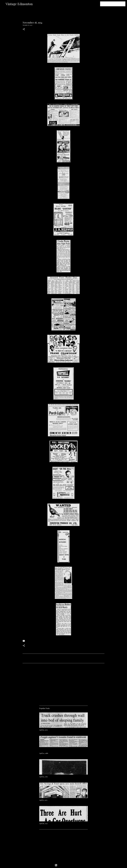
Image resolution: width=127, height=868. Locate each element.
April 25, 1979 (43, 730)
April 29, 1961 (44, 777)
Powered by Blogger (63, 865)
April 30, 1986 (44, 753)
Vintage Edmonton (19, 4)
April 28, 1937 (43, 823)
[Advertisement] (63, 684)
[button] (24, 29)
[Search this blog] (115, 4)
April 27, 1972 (43, 800)
